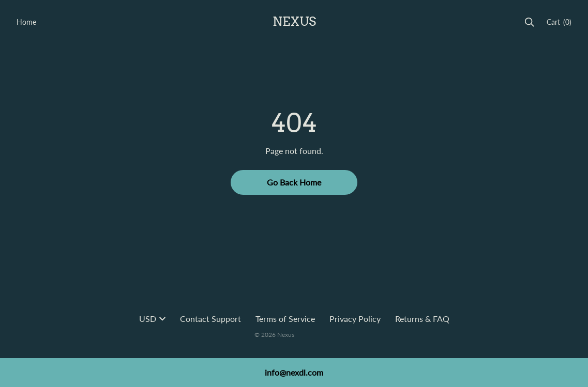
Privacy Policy (355, 319)
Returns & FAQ (422, 319)
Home (26, 22)
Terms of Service (285, 319)
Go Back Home (294, 182)
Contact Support (210, 319)
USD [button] (152, 319)
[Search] (530, 22)
